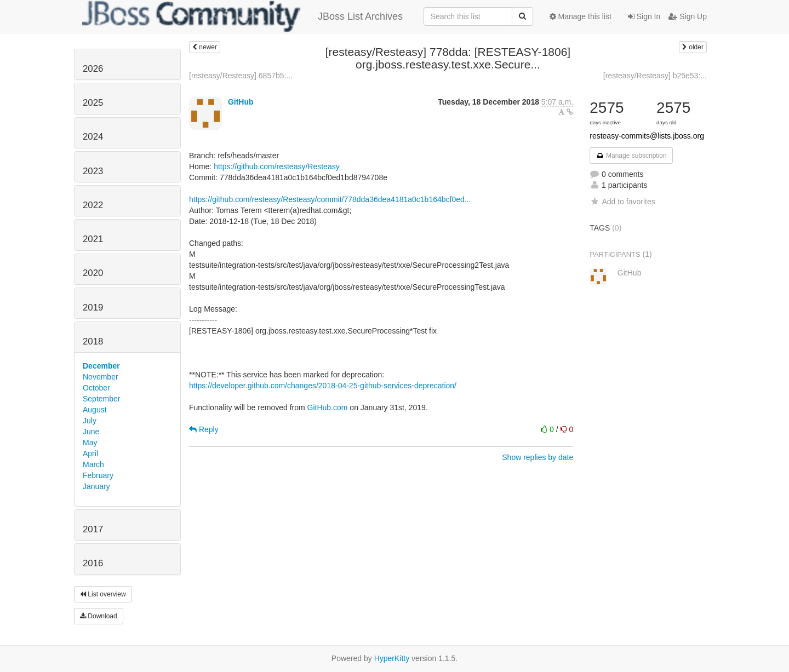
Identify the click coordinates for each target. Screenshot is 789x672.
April (90, 453)
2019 (93, 308)
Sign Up (688, 16)
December (101, 366)
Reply (204, 429)
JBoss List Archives (242, 16)
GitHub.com (328, 407)
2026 (93, 69)
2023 (93, 171)
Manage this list (581, 16)
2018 (93, 341)
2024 (93, 137)
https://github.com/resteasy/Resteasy (277, 166)
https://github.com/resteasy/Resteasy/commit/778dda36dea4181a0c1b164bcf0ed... (330, 199)
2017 (93, 529)
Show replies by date (538, 457)
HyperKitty (392, 658)
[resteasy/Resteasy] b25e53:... (655, 76)
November (101, 377)
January (96, 486)
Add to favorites (622, 202)
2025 (93, 103)
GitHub (241, 102)
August (95, 410)
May (90, 443)
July (90, 421)
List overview (103, 594)
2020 (93, 273)
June (91, 432)
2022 (93, 205)
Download (99, 616)
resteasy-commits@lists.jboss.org (647, 136)
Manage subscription (631, 156)
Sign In (644, 16)
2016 (93, 563)
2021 (93, 239)
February (98, 475)
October (96, 388)
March (93, 464)
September (101, 399)
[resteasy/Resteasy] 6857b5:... (241, 76)
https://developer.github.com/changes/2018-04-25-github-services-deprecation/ (323, 386)
